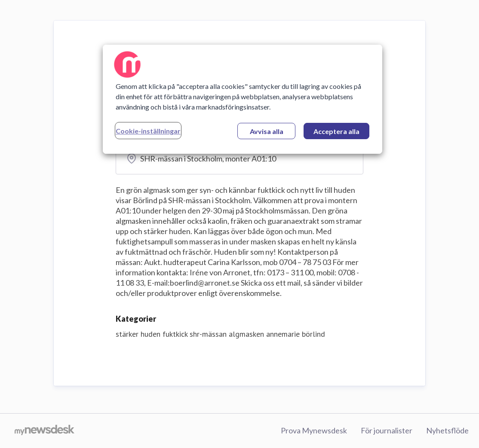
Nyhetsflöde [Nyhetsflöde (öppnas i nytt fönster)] (447, 430)
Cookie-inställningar (148, 131)
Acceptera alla (336, 131)
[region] (243, 99)
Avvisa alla (267, 131)
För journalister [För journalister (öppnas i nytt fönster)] (387, 430)
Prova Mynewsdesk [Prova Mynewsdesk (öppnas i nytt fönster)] (314, 430)
